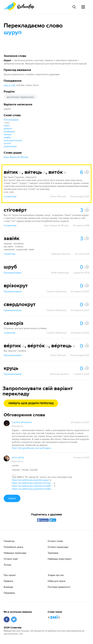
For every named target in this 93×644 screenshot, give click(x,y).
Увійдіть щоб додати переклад (31, 403)
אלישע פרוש (18, 457)
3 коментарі (10, 225)
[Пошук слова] (74, 7)
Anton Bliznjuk (58, 196)
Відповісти (17, 426)
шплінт (7, 143)
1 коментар (9, 254)
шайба (7, 137)
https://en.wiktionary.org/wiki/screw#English (32, 486)
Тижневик (53, 553)
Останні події (11, 559)
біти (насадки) (11, 120)
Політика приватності (59, 587)
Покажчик (9, 541)
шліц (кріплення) (13, 140)
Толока (7, 565)
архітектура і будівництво (20, 97)
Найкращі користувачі (60, 559)
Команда (8, 587)
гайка (7, 123)
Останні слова (55, 541)
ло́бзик (8, 134)
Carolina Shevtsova (56, 291)
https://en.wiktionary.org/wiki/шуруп (30, 480)
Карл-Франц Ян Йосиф (16, 157)
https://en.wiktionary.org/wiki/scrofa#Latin (32, 489)
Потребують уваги (13, 547)
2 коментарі (10, 196)
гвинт (7, 125)
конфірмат (9, 131)
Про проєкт (10, 575)
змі (54, 617)
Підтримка (9, 593)
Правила (8, 581)
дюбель (8, 128)
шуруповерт (10, 146)
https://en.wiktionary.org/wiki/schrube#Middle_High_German (32, 483)
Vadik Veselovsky (60, 273)
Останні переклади (58, 547)
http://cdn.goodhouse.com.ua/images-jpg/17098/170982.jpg (32, 448)
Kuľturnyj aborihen (59, 374)
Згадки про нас (56, 575)
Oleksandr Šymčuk (61, 254)
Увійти (12, 498)
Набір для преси (57, 581)
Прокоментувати (13, 273)
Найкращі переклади (15, 553)
